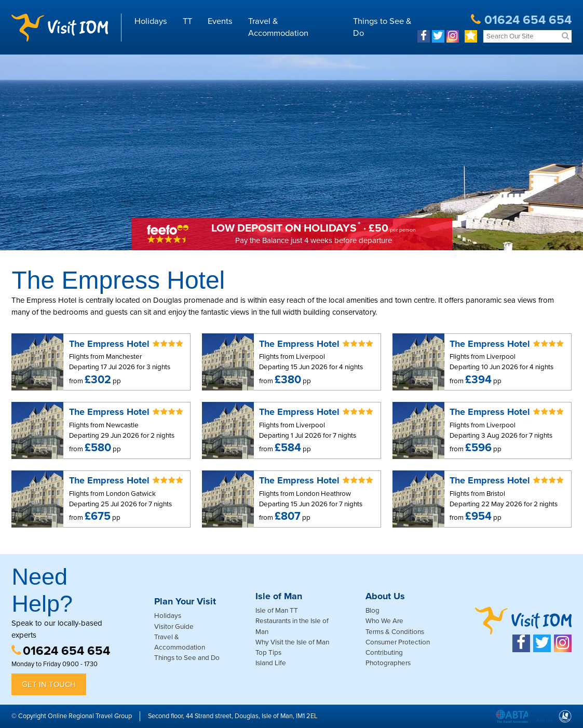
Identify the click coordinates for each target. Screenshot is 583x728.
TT (187, 21)
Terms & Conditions (395, 632)
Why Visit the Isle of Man (292, 642)
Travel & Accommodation (278, 27)
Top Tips (268, 653)
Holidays (151, 21)
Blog (372, 611)
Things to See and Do (187, 658)
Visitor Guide (174, 627)
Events (220, 21)
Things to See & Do (382, 27)
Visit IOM (60, 28)
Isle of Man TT (277, 611)
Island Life (271, 663)
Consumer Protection (398, 642)
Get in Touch (49, 684)
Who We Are (384, 621)
